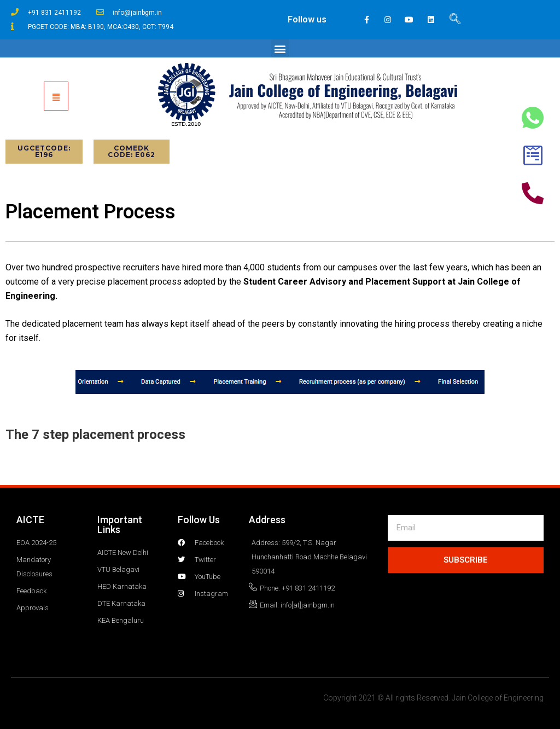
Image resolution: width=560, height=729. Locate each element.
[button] (280, 48)
